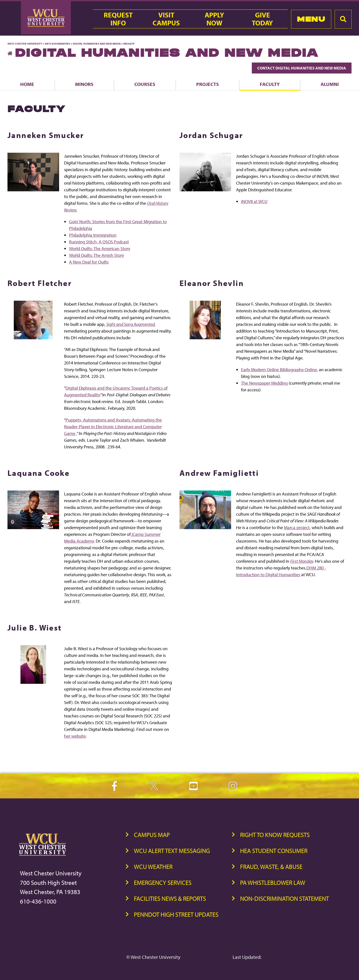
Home (27, 84)
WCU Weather (153, 867)
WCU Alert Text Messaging (172, 851)
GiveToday (262, 19)
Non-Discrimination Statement (284, 898)
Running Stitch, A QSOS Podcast (99, 242)
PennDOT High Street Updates (176, 914)
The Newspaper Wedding (264, 383)
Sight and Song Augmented (130, 324)
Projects (208, 84)
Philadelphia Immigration (93, 235)
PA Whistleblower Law (273, 882)
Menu (311, 19)
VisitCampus (166, 19)
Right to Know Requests (275, 835)
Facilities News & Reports (170, 898)
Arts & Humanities (57, 44)
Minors (84, 84)
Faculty (270, 84)
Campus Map (152, 835)
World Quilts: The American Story (100, 248)
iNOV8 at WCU (254, 201)
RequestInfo (118, 19)
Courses (145, 84)
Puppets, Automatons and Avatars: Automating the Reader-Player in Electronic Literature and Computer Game (113, 427)
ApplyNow (214, 19)
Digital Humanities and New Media (97, 44)
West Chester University (25, 44)
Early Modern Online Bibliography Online (279, 370)
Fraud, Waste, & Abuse (271, 867)
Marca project (297, 527)
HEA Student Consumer (274, 851)
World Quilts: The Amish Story (96, 255)
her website (75, 736)
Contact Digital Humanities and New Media (302, 68)
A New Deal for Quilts (89, 262)
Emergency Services (163, 882)
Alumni (330, 84)
